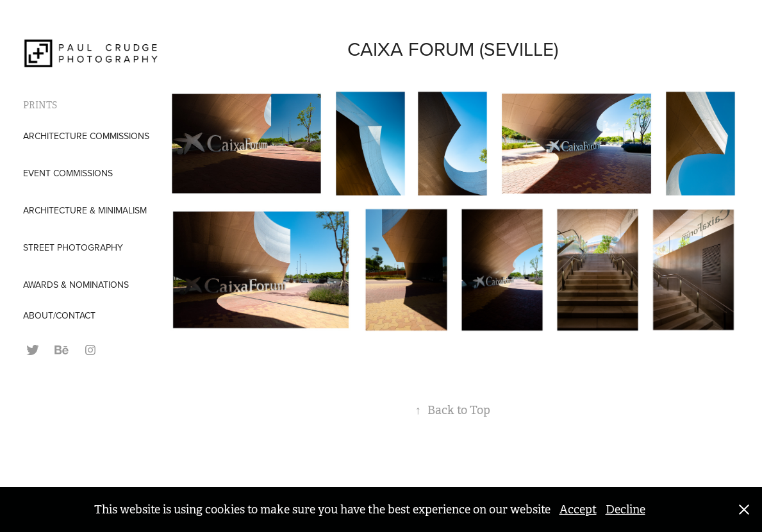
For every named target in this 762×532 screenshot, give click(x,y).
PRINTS (40, 105)
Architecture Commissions (86, 136)
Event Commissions (68, 173)
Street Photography (73, 247)
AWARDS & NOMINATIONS (76, 285)
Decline (625, 510)
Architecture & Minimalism (85, 210)
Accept (578, 510)
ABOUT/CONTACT (59, 315)
